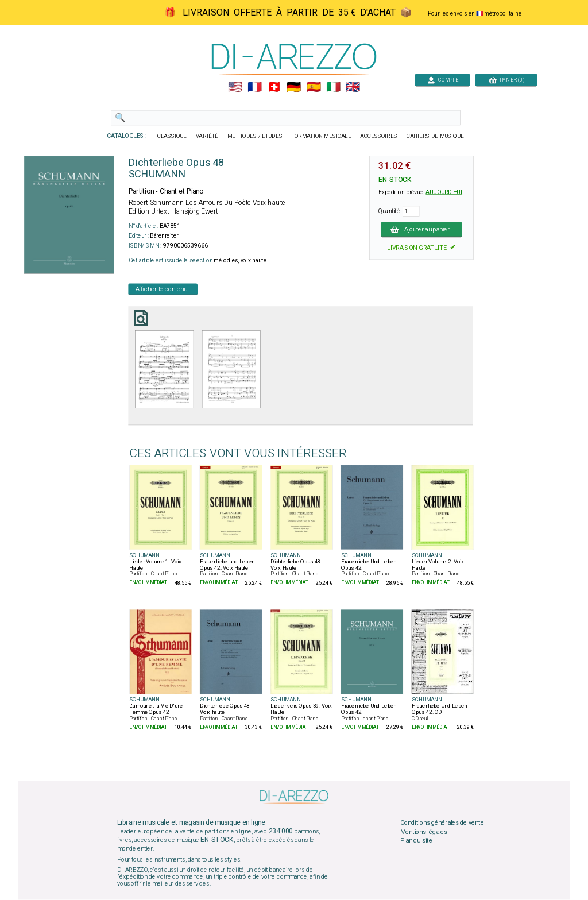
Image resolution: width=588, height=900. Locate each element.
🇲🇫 (255, 87)
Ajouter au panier (421, 229)
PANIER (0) (506, 80)
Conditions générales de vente (442, 823)
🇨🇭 (274, 87)
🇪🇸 (314, 87)
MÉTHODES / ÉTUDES (255, 136)
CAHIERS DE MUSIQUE (435, 136)
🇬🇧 (353, 87)
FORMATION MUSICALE (321, 136)
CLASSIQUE (172, 136)
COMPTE (443, 80)
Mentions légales (424, 832)
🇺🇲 (235, 87)
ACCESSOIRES (379, 136)
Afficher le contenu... (163, 289)
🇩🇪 (294, 87)
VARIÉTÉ (207, 136)
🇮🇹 (333, 87)
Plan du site (416, 841)
